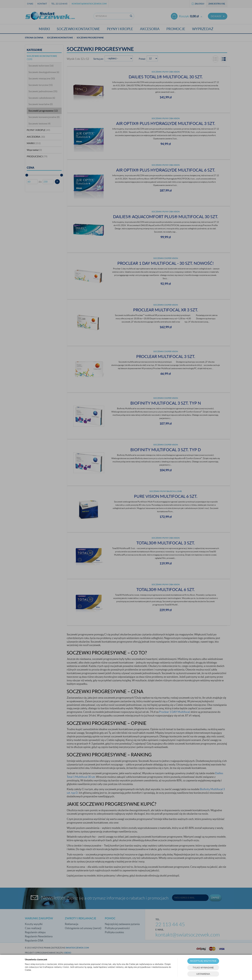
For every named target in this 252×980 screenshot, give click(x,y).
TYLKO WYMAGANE (203, 968)
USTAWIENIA (203, 974)
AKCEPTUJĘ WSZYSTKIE (203, 961)
